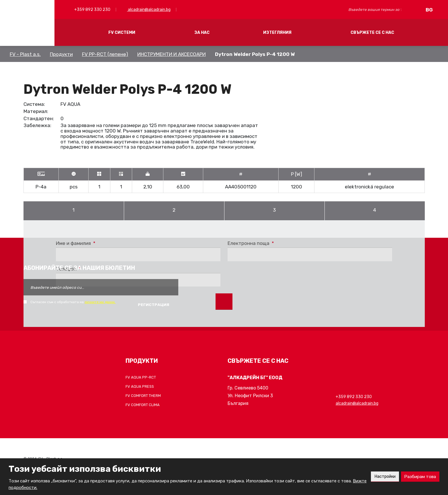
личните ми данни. (100, 302)
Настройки (382, 477)
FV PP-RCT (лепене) (105, 54)
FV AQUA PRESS (140, 386)
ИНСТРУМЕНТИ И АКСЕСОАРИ (172, 54)
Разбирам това (419, 477)
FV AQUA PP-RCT (141, 377)
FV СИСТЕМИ (122, 33)
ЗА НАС (202, 33)
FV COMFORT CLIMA (143, 405)
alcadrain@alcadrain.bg (149, 10)
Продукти (61, 54)
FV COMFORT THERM (143, 396)
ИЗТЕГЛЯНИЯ (277, 33)
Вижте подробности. (30, 488)
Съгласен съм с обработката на (73, 302)
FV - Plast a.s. (25, 54)
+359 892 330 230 (92, 10)
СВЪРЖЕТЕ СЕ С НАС (372, 33)
